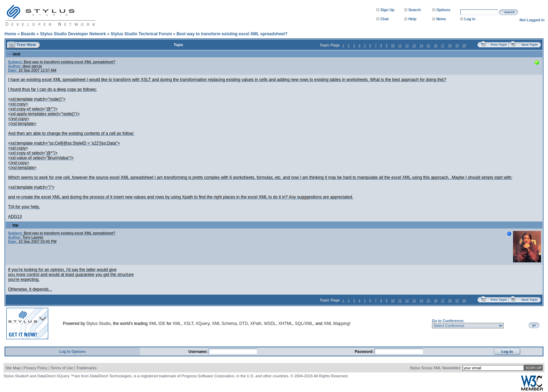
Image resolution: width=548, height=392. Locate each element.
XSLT (188, 324)
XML (177, 324)
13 (414, 45)
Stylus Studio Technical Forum (141, 34)
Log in (470, 19)
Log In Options (73, 351)
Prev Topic (499, 45)
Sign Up (387, 10)
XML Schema (224, 324)
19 (457, 45)
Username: (199, 351)
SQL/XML (304, 324)
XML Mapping (337, 324)
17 (443, 45)
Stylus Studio (99, 324)
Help (412, 19)
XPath (256, 324)
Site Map (13, 368)
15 (428, 45)
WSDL (270, 324)
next (14, 54)
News (441, 19)
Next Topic (530, 45)
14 (421, 45)
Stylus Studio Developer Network (73, 34)
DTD (243, 324)
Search (414, 10)
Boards (28, 34)
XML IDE (157, 324)
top (13, 225)
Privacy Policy (35, 368)
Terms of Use (62, 368)
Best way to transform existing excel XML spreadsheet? (232, 34)
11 (400, 45)
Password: (365, 351)
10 (393, 45)
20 (464, 45)
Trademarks (86, 368)
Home (10, 34)
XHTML (285, 324)
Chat (384, 19)
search (510, 12)
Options (443, 10)
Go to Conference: (448, 321)
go (534, 325)
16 (435, 45)
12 (407, 45)
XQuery (203, 324)
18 (450, 45)
